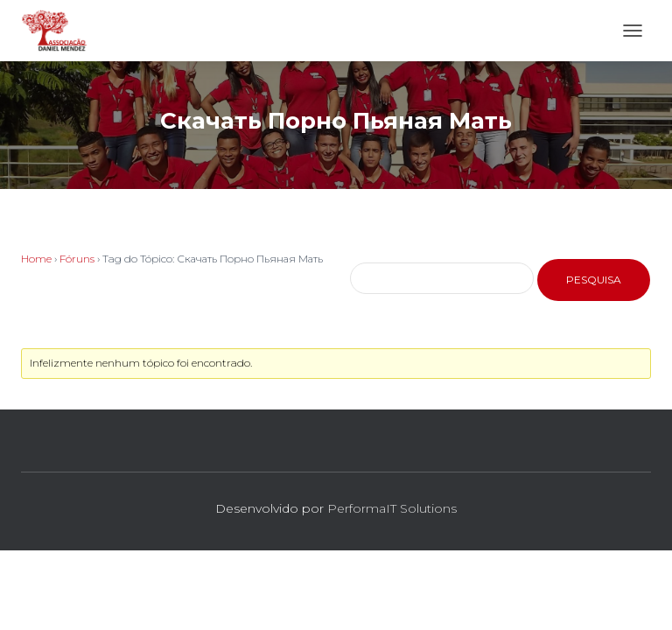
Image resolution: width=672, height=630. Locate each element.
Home (36, 259)
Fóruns (77, 259)
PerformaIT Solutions (392, 508)
